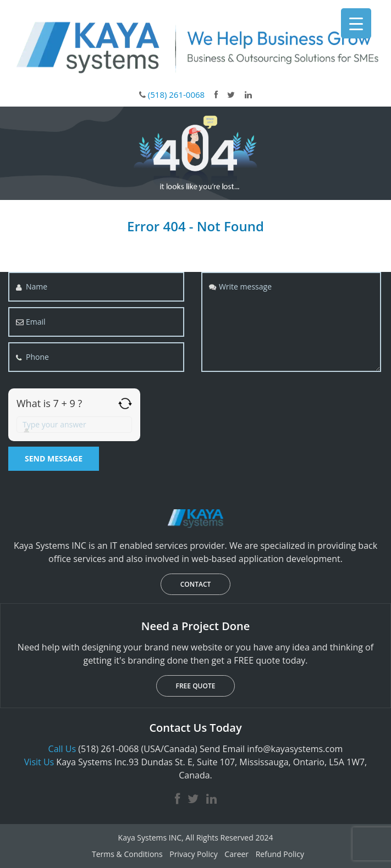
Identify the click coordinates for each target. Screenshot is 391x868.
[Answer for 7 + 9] (74, 425)
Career (236, 854)
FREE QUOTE (196, 686)
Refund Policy (280, 854)
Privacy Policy (193, 854)
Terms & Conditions (127, 854)
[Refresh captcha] (125, 404)
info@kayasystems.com (295, 749)
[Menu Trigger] (356, 23)
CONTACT (196, 584)
